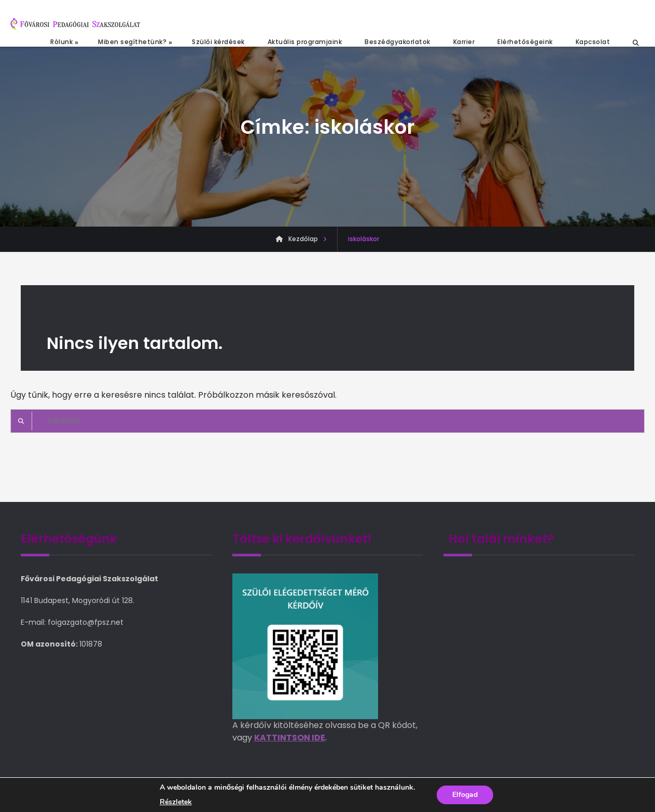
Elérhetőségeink (525, 42)
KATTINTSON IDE (290, 738)
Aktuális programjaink (305, 42)
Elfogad (465, 795)
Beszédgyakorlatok (398, 42)
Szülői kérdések (218, 42)
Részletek (176, 802)
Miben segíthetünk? (132, 42)
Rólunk (61, 42)
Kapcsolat (593, 42)
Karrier (464, 42)
